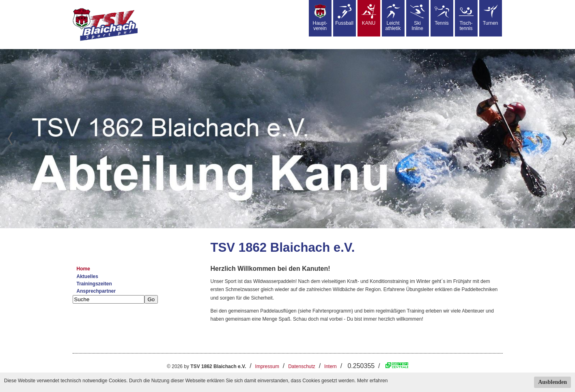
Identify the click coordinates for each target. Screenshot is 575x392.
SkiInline (418, 18)
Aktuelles (87, 276)
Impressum (267, 366)
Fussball (344, 15)
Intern (331, 366)
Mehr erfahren (372, 381)
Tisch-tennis (466, 18)
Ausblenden (552, 382)
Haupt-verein (320, 18)
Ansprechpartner (96, 291)
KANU (369, 15)
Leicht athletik (393, 18)
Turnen (491, 15)
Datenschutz (302, 366)
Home (83, 269)
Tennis (442, 15)
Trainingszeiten (94, 284)
